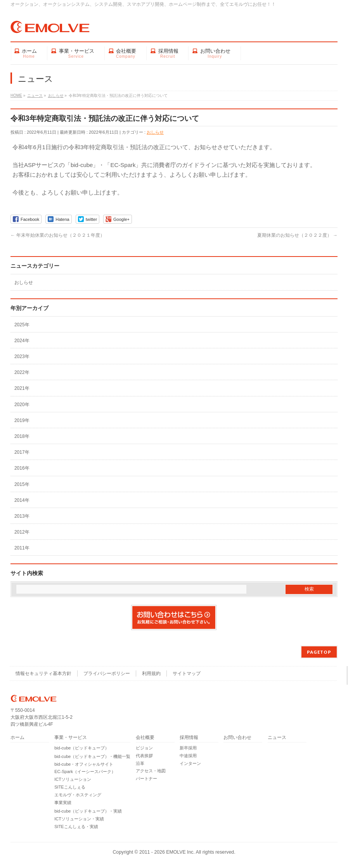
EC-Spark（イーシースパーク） (85, 772)
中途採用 (188, 756)
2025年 (22, 325)
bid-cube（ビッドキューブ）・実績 (88, 811)
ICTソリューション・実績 (79, 819)
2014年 (22, 500)
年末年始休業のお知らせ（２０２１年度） (58, 235)
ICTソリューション (73, 779)
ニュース (277, 738)
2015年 (22, 484)
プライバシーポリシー (107, 673)
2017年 (22, 452)
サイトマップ (187, 673)
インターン (190, 763)
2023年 (22, 356)
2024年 (22, 341)
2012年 (22, 532)
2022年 (22, 372)
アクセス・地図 (151, 771)
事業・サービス (71, 738)
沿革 (140, 763)
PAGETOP (319, 652)
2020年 (22, 405)
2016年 (22, 468)
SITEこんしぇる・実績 (76, 827)
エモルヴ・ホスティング (78, 795)
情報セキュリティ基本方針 (43, 673)
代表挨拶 (144, 756)
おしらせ (155, 132)
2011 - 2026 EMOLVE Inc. (167, 852)
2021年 (22, 388)
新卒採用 (188, 748)
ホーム (17, 738)
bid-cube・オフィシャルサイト (84, 764)
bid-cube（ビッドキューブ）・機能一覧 (92, 756)
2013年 (22, 516)
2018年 (22, 436)
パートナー (146, 778)
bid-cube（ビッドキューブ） (82, 748)
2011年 (22, 548)
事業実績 (63, 803)
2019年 (22, 420)
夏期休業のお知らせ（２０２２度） (297, 235)
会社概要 (145, 738)
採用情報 (189, 738)
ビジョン (144, 748)
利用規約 (151, 673)
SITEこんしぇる (70, 787)
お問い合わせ (237, 738)
